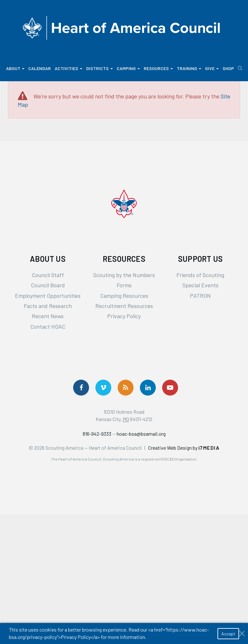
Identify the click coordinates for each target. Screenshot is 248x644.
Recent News (48, 316)
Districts (100, 68)
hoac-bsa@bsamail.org (141, 434)
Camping (128, 68)
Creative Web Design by (184, 448)
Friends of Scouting (200, 275)
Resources (158, 68)
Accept (228, 634)
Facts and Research (48, 306)
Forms (124, 285)
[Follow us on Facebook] (81, 388)
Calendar (40, 68)
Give (212, 68)
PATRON (200, 296)
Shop (228, 68)
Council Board (48, 285)
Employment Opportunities (48, 296)
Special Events (200, 285)
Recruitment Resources (124, 306)
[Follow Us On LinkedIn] (148, 388)
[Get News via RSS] (126, 388)
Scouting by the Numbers (124, 275)
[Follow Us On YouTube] (170, 388)
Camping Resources (124, 296)
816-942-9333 (97, 434)
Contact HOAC (48, 326)
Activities (69, 68)
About (15, 68)
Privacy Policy (124, 316)
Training (189, 68)
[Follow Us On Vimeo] (103, 388)
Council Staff (48, 275)
